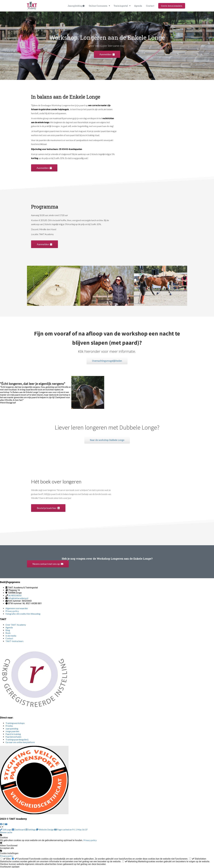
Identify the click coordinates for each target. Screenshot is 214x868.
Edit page (6, 829)
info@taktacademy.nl (18, 598)
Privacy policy (90, 840)
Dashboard (19, 829)
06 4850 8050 (15, 595)
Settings (31, 829)
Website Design (45, 829)
